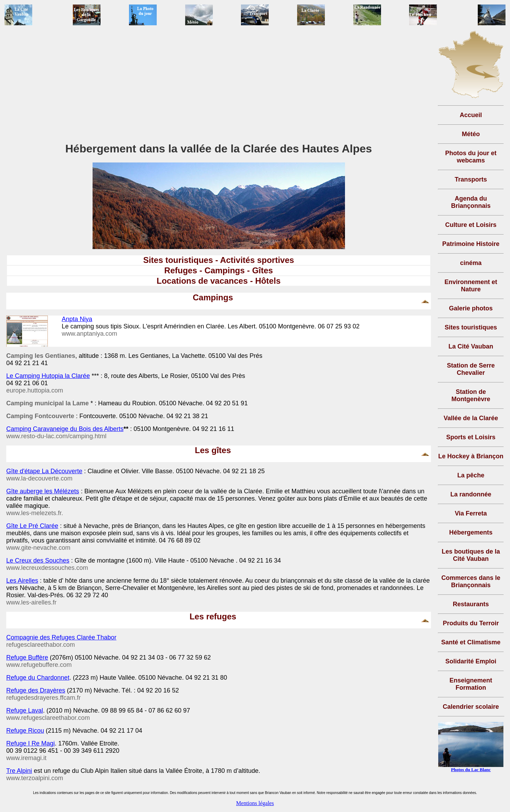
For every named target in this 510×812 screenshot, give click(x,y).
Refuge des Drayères (36, 690)
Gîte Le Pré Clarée (32, 526)
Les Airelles (22, 581)
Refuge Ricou (25, 731)
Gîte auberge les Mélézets (43, 491)
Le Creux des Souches (38, 561)
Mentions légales (255, 803)
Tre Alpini (19, 771)
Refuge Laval (25, 710)
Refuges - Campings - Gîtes (219, 270)
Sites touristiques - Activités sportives (219, 260)
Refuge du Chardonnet (38, 678)
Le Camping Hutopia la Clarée (48, 376)
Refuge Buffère (27, 657)
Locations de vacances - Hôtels (219, 281)
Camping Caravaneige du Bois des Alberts (65, 429)
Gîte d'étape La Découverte (44, 471)
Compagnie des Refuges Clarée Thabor (61, 637)
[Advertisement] (219, 86)
